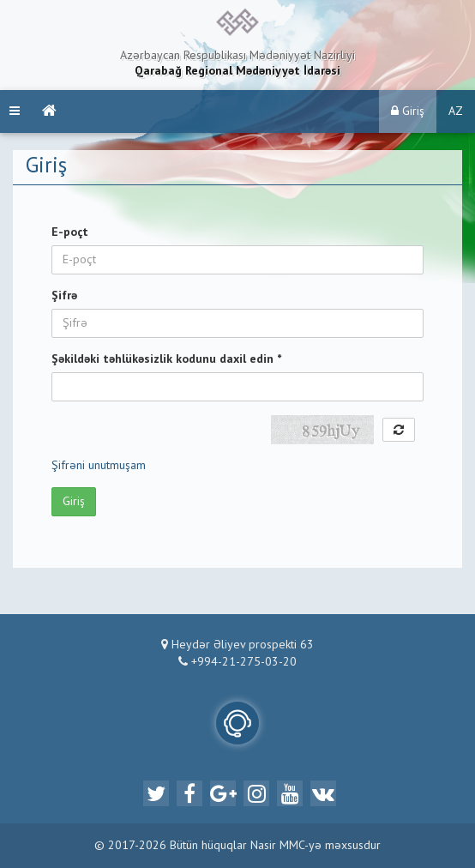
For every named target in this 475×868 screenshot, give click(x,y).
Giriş (408, 111)
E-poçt (70, 232)
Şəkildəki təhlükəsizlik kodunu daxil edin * (166, 359)
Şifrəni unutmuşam (99, 466)
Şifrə (64, 296)
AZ (456, 112)
